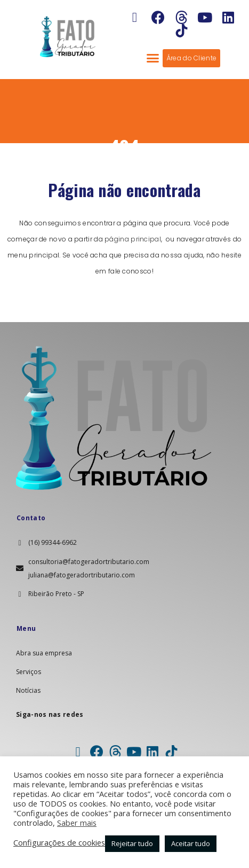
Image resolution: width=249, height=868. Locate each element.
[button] (152, 58)
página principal (133, 239)
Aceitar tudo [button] (191, 843)
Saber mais (77, 823)
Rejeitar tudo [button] (132, 843)
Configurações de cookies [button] (59, 842)
